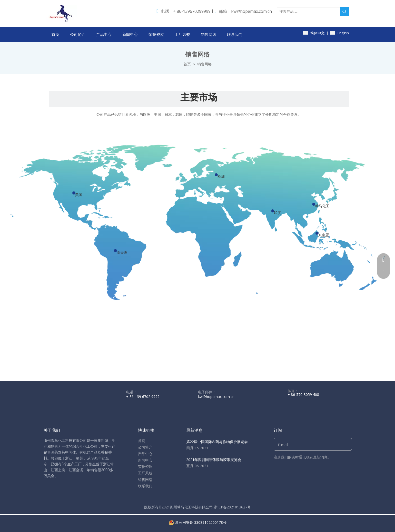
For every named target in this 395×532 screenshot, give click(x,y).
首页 (142, 441)
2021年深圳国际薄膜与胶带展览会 (214, 460)
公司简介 (145, 447)
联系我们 (145, 486)
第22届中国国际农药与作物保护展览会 (217, 442)
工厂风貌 (145, 473)
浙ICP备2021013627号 (232, 507)
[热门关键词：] (344, 12)
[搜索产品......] (309, 12)
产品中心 (145, 454)
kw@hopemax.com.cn (251, 11)
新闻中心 (145, 460)
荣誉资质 (145, 467)
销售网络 (145, 480)
